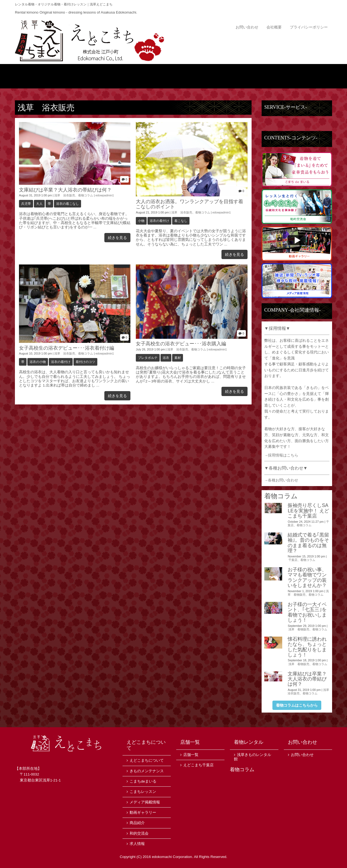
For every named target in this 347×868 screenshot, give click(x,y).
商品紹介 (147, 76)
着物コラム (86, 195)
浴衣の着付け (159, 221)
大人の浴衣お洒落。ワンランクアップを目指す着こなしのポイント (189, 204)
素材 (178, 358)
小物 (141, 221)
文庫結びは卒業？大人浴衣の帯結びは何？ (65, 190)
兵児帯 (26, 204)
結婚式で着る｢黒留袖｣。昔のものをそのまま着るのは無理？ (308, 543)
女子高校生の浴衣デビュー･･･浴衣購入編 (181, 344)
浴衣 (166, 358)
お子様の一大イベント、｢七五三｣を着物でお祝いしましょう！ (307, 612)
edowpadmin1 (105, 195)
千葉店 (293, 560)
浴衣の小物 (38, 362)
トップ (41, 76)
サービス (253, 76)
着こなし (181, 221)
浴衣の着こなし (68, 204)
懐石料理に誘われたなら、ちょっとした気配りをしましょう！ (307, 647)
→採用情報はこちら (281, 455)
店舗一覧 (306, 76)
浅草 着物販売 (299, 629)
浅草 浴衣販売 (65, 195)
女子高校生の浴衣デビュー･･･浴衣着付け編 (67, 348)
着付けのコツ (85, 362)
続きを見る (117, 238)
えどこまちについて (94, 76)
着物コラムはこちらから (297, 705)
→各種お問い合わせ (281, 480)
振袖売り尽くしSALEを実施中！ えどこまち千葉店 (308, 511)
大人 (39, 204)
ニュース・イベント (200, 76)
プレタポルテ (148, 358)
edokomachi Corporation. (172, 857)
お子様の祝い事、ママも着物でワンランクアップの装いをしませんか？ (307, 577)
